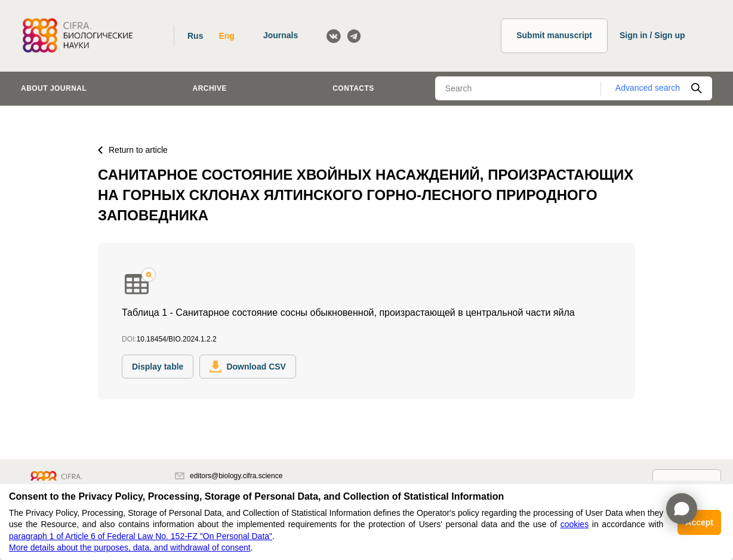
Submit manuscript (554, 35)
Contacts (353, 88)
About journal (54, 88)
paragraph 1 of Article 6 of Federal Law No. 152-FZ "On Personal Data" (141, 536)
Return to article (133, 150)
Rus (195, 36)
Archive (210, 88)
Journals (281, 35)
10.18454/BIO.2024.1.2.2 (177, 339)
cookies (575, 524)
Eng (226, 36)
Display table (158, 367)
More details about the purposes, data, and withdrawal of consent (130, 547)
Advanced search (648, 88)
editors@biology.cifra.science (229, 476)
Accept (699, 522)
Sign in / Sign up (652, 35)
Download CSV (248, 367)
